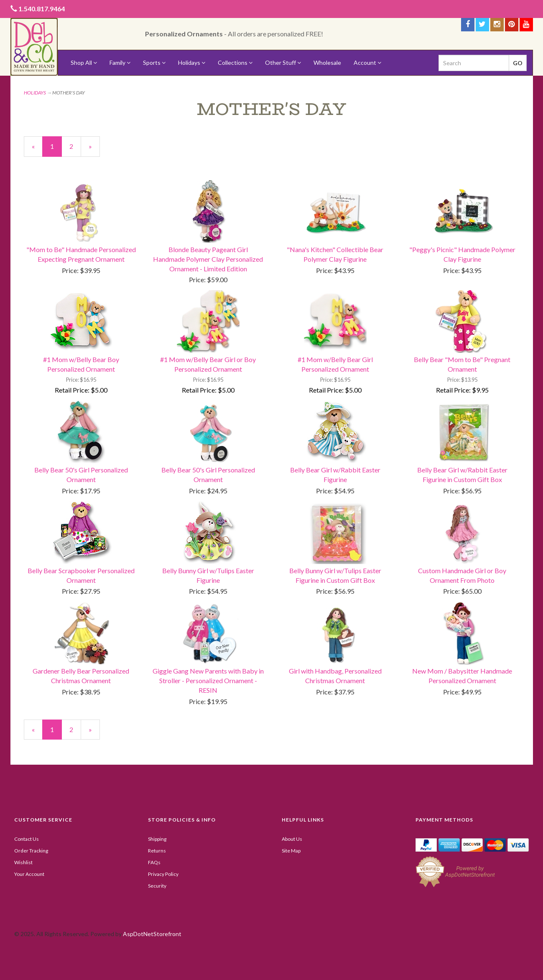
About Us (292, 839)
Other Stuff (283, 63)
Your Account (29, 874)
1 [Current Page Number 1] (56, 149)
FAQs (154, 862)
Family (120, 63)
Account (367, 63)
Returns (157, 851)
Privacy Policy (163, 874)
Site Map (291, 851)
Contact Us (27, 839)
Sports (154, 63)
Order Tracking (31, 851)
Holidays (192, 63)
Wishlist (23, 862)
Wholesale (327, 63)
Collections (235, 63)
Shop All (84, 63)
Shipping (157, 839)
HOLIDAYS (35, 93)
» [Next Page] (94, 149)
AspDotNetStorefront (152, 934)
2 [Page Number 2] (75, 146)
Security (157, 886)
